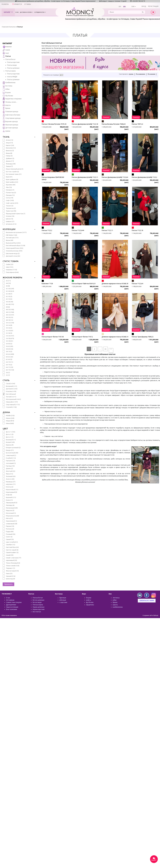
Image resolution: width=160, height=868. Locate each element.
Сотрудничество (40, 12)
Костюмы (7, 86)
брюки (115, 602)
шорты (115, 605)
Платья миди (12, 65)
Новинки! (46, 117)
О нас (17, 12)
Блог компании (12, 609)
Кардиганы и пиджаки (12, 99)
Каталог (8, 12)
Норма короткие (39, 609)
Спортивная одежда (12, 118)
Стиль (6, 380)
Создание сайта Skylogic (150, 615)
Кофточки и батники (11, 115)
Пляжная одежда (10, 112)
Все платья (37, 612)
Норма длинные (39, 607)
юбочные (63, 600)
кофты (89, 600)
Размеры (5, 4)
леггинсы (116, 598)
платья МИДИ (12, 77)
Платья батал (10, 59)
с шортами (63, 602)
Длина (6, 412)
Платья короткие (13, 62)
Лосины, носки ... (10, 102)
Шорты (7, 105)
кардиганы (90, 605)
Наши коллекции (12, 607)
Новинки (7, 47)
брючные (63, 598)
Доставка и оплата (26, 12)
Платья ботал (38, 598)
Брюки (6, 108)
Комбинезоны (9, 83)
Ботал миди (37, 602)
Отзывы (28, 4)
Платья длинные (13, 68)
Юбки (6, 89)
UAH (133, 6)
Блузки (7, 93)
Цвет (5, 429)
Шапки (6, 131)
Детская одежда (10, 128)
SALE (6, 53)
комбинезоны (118, 607)
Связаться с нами (147, 600)
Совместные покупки (14, 602)
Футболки (8, 96)
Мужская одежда (10, 125)
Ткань (6, 137)
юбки (115, 600)
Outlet (6, 50)
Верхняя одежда (10, 122)
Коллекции (9, 229)
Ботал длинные (39, 600)
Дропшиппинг (11, 605)
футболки (90, 602)
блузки (89, 598)
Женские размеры (12, 277)
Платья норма (10, 71)
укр (124, 6)
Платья (7, 56)
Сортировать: (124, 74)
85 (106, 349)
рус (120, 6)
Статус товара (11, 261)
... (100, 349)
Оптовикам (10, 600)
